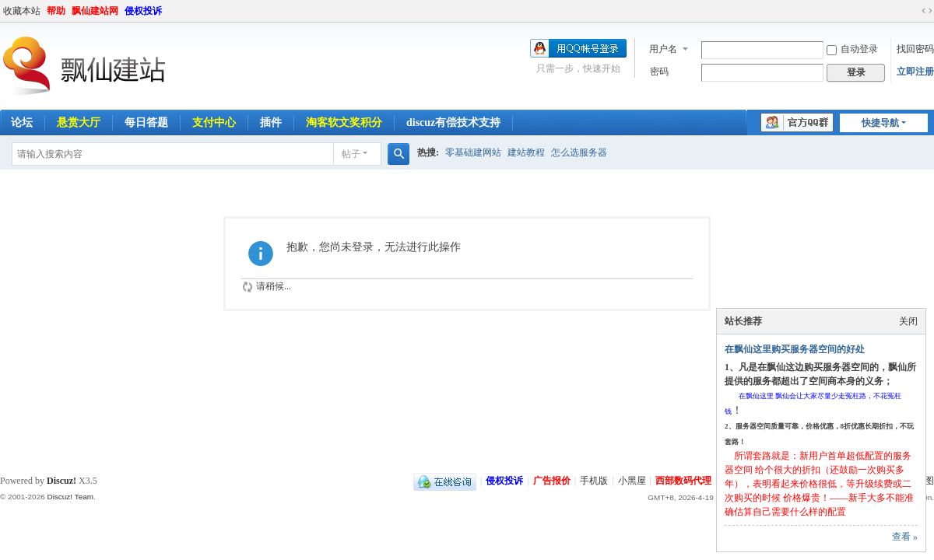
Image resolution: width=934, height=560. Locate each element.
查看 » (905, 537)
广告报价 (552, 481)
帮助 (56, 11)
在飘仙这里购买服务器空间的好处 (795, 349)
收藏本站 (22, 11)
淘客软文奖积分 (344, 122)
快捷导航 (880, 123)
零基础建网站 (473, 152)
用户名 (663, 49)
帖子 (351, 154)
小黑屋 (632, 481)
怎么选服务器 (579, 152)
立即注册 (915, 72)
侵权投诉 (143, 11)
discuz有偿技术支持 (453, 122)
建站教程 (526, 152)
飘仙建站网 (95, 11)
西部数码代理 (683, 481)
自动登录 (852, 49)
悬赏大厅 (79, 122)
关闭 (908, 321)
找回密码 (915, 49)
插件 (271, 122)
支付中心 (214, 122)
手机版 (594, 481)
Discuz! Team (70, 497)
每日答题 (146, 122)
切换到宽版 (927, 11)
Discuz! (61, 481)
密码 (659, 72)
